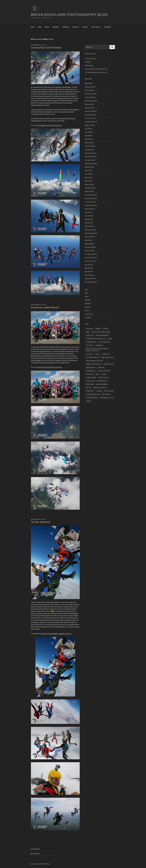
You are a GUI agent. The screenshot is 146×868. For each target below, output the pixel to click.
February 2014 (89, 87)
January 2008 (89, 251)
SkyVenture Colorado (100, 388)
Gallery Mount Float (107, 357)
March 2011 (88, 185)
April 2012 (88, 139)
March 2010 (89, 226)
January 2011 (89, 191)
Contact (85, 27)
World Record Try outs (107, 398)
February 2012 (89, 146)
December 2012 (90, 111)
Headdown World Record (93, 364)
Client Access (96, 27)
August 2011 (89, 167)
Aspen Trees (90, 335)
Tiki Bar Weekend (41, 522)
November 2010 (90, 198)
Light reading (89, 65)
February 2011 (89, 188)
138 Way (98, 329)
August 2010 (89, 209)
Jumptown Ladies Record (45, 307)
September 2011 (90, 164)
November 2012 (90, 115)
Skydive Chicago (104, 377)
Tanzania (99, 391)
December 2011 (90, 153)
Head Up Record (108, 364)
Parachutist (89, 374)
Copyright (107, 27)
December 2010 (90, 195)
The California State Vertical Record (96, 72)
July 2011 (87, 171)
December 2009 (90, 233)
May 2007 (88, 268)
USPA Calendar (109, 391)
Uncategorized (35, 854)
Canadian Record (91, 342)
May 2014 (88, 83)
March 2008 (89, 244)
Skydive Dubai (90, 381)
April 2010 (88, 223)
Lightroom (101, 367)
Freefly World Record (92, 357)
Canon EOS (89, 345)
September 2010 (90, 205)
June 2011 (88, 174)
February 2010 (89, 230)
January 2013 (89, 108)
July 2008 (88, 240)
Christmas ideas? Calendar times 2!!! (96, 69)
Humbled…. (88, 62)
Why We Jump (106, 394)
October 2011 (89, 160)
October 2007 (89, 261)
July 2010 (88, 212)
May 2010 (88, 219)
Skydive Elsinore (102, 381)
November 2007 (90, 258)
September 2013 (90, 101)
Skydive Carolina (91, 377)
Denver (98, 354)
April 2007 (88, 272)
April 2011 (88, 181)
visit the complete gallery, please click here (56, 634)
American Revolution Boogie (101, 332)
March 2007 (89, 275)
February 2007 (89, 279)
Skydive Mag (90, 384)
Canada (110, 339)
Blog (40, 27)
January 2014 (89, 90)
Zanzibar (88, 401)
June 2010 (88, 216)
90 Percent (89, 329)
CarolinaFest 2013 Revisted (46, 48)
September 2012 (90, 122)
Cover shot (89, 354)
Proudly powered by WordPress (40, 864)
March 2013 (88, 104)
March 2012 (88, 143)
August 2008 (89, 237)
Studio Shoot (90, 391)
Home (33, 27)
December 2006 (90, 282)
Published (66, 27)
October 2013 (89, 97)
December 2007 (90, 254)
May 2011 (88, 178)
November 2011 (90, 157)
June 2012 (88, 132)
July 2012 (88, 129)
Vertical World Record (93, 394)
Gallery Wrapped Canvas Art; (95, 361)
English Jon (106, 354)
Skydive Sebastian (102, 384)
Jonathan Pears (91, 367)
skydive (104, 374)
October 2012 (89, 118)
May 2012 (88, 136)
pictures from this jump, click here (50, 367)
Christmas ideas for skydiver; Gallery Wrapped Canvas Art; (97, 350)
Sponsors (76, 27)
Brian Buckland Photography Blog (69, 15)
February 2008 (89, 247)
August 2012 (89, 125)
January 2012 (89, 150)
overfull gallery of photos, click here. (49, 125)
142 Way (105, 329)
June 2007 (88, 265)
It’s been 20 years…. (91, 58)
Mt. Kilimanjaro (90, 371)
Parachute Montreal (104, 371)
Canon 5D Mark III (104, 342)
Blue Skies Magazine (103, 335)
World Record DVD (92, 398)
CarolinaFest (99, 345)
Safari (97, 374)
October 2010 (89, 202)
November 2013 (90, 94)
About (47, 27)
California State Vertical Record (96, 339)
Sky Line (88, 388)
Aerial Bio (56, 27)
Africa (88, 332)
